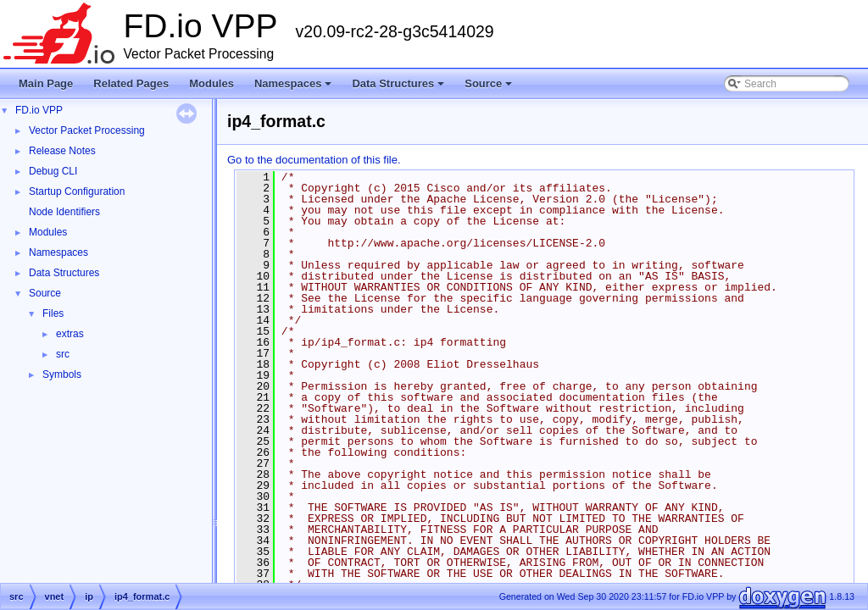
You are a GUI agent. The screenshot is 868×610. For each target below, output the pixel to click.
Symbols (62, 374)
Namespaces (295, 88)
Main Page (46, 83)
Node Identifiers (64, 212)
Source (490, 88)
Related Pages (131, 83)
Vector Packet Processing (87, 130)
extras (70, 334)
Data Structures (399, 88)
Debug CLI (53, 171)
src (63, 354)
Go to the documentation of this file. (314, 160)
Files (53, 313)
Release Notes (62, 151)
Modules (211, 83)
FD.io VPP (39, 110)
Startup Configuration (77, 191)
